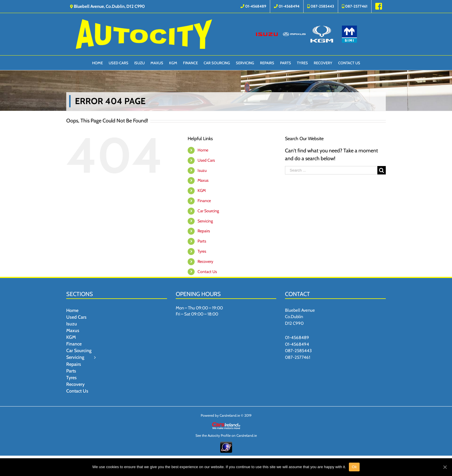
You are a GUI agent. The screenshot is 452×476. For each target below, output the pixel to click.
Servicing (205, 221)
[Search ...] (331, 170)
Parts (202, 241)
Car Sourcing (208, 211)
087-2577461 (298, 357)
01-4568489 (297, 338)
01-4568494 (297, 344)
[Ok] (445, 467)
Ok (354, 467)
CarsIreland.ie (230, 415)
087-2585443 (298, 351)
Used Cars (206, 160)
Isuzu (202, 170)
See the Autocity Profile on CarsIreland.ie (226, 435)
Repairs (204, 231)
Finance (204, 201)
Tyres (202, 251)
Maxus (203, 180)
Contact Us (207, 272)
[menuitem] (253, 6)
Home (203, 150)
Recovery (205, 261)
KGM (202, 190)
